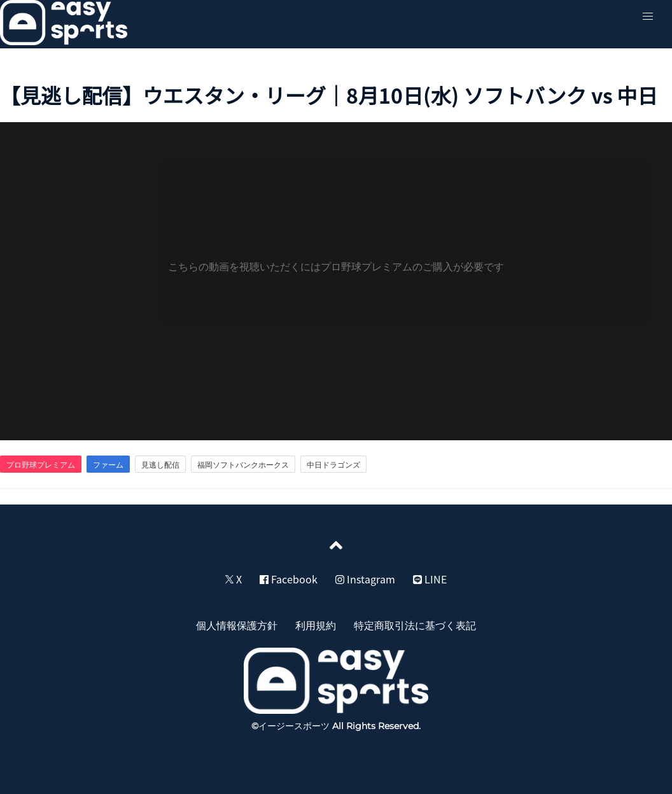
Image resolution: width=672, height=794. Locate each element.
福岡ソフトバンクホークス (243, 464)
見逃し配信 (160, 464)
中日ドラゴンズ (333, 464)
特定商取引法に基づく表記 (415, 625)
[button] (648, 17)
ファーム (108, 464)
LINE (430, 579)
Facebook (289, 579)
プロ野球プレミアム (41, 464)
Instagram (365, 579)
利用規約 (316, 625)
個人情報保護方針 (237, 625)
